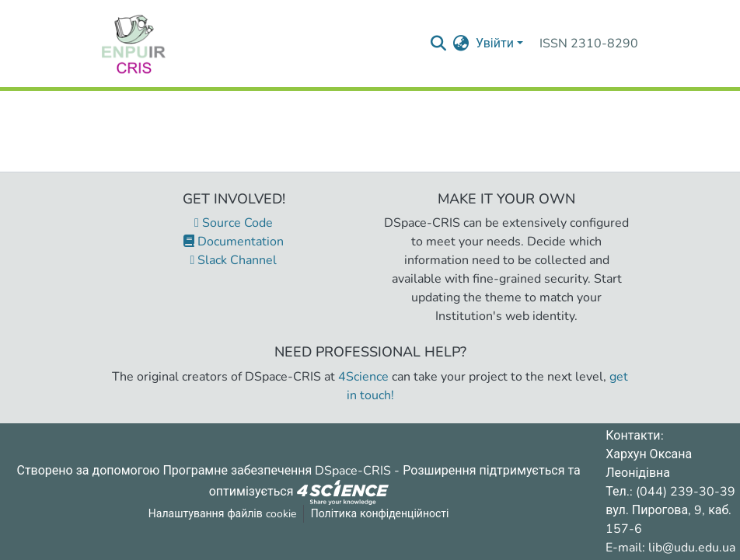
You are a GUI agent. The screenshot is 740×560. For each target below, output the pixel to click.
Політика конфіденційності (380, 514)
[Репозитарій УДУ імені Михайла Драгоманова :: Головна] (134, 43)
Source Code (234, 223)
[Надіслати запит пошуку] (439, 43)
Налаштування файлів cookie (222, 514)
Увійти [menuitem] (495, 43)
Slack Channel (234, 260)
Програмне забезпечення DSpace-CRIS (277, 471)
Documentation (234, 242)
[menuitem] (461, 43)
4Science (363, 377)
